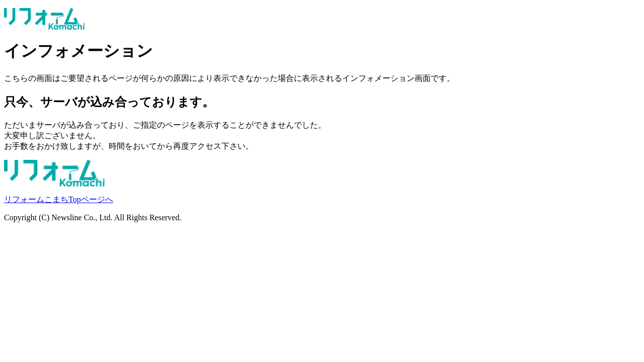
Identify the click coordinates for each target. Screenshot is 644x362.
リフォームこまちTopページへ (59, 199)
